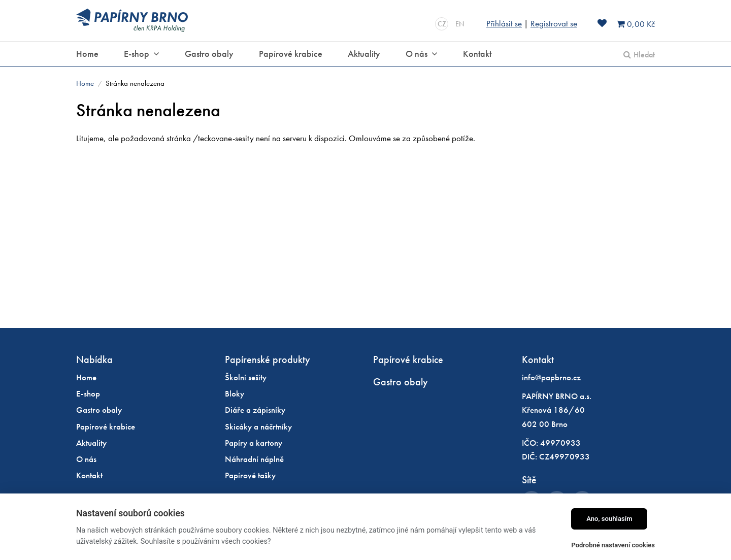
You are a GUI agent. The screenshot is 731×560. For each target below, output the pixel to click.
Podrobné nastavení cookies (613, 545)
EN (460, 24)
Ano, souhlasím (609, 519)
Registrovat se (554, 23)
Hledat (644, 55)
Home (85, 83)
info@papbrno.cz (551, 377)
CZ (442, 24)
